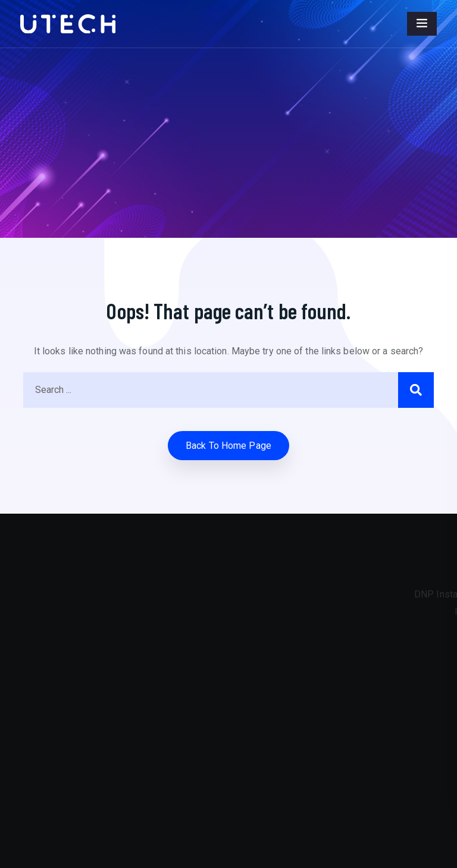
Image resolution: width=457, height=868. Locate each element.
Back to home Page (228, 446)
